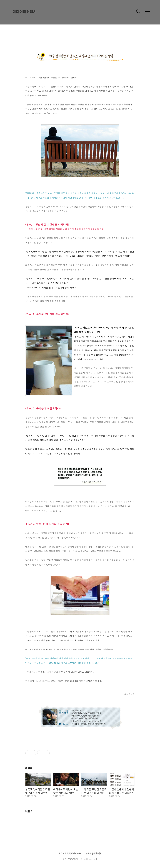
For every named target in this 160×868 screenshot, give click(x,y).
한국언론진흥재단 (94, 853)
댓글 (29, 811)
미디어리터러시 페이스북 (70, 853)
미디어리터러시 (25, 12)
